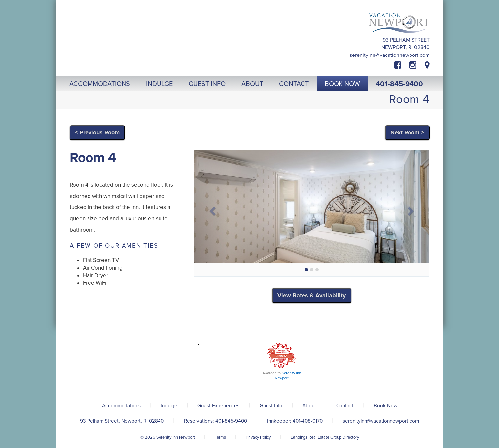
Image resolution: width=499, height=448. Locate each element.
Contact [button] (294, 84)
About (309, 406)
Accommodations (121, 406)
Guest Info (271, 406)
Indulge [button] (159, 84)
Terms (220, 437)
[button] (212, 209)
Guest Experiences (218, 406)
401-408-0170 (308, 421)
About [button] (252, 84)
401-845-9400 (399, 84)
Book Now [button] (342, 84)
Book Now (386, 406)
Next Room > (407, 132)
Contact (345, 406)
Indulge (169, 406)
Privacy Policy (258, 437)
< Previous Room (97, 132)
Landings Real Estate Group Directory (325, 437)
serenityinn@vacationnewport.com (390, 55)
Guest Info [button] (207, 84)
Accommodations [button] (100, 84)
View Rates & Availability (312, 295)
